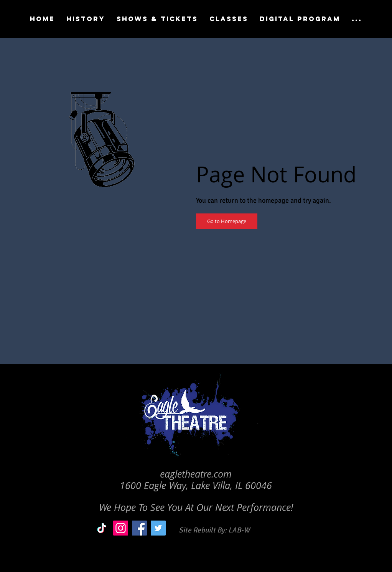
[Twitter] (158, 528)
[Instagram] (121, 528)
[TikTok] (102, 528)
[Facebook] (139, 528)
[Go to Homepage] (227, 221)
